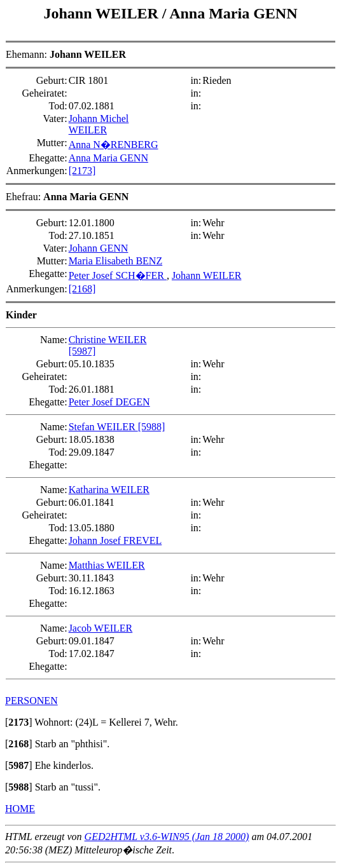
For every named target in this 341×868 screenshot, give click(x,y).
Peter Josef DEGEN (109, 402)
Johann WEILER (103, 13)
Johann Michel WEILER (99, 124)
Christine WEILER (108, 340)
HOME (20, 809)
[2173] (82, 171)
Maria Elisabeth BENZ (116, 261)
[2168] (82, 289)
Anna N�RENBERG (114, 145)
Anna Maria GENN (233, 13)
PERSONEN (31, 701)
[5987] (82, 351)
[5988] (152, 427)
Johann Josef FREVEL (115, 540)
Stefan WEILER (103, 427)
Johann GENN (99, 248)
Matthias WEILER (107, 565)
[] (19, 722)
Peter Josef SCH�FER (118, 275)
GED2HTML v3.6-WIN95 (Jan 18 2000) (167, 837)
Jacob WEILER (101, 628)
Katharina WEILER (109, 490)
